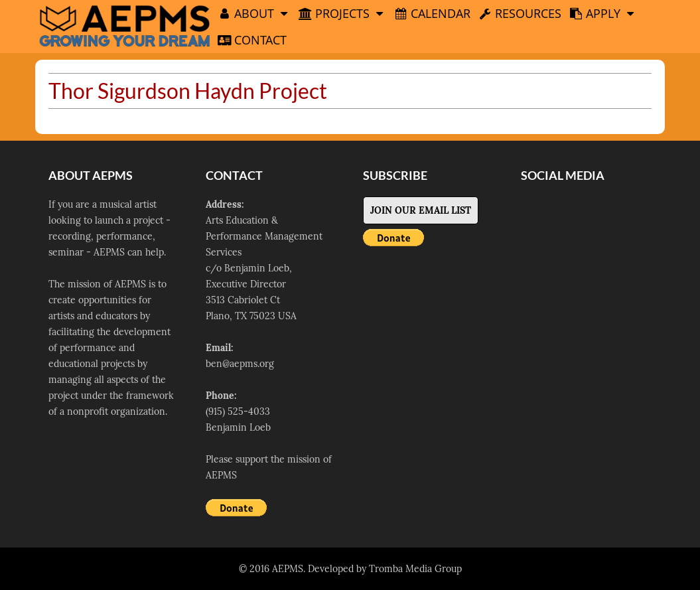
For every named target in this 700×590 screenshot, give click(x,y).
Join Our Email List (421, 210)
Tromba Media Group (415, 569)
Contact (252, 40)
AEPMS (288, 569)
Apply (603, 13)
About (254, 13)
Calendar (432, 13)
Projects (342, 13)
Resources (520, 13)
